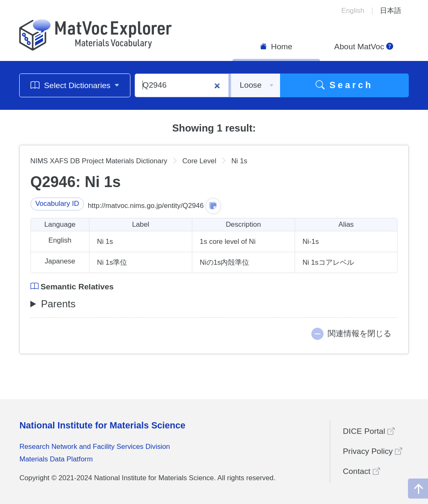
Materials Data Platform (56, 459)
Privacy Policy (372, 451)
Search (344, 85)
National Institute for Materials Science (102, 425)
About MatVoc (364, 47)
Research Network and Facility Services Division (94, 447)
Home (276, 47)
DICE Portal (369, 431)
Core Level (199, 161)
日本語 (391, 11)
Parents (58, 304)
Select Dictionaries (75, 85)
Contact (361, 471)
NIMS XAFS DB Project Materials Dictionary (99, 161)
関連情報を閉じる (359, 333)
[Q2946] (182, 85)
